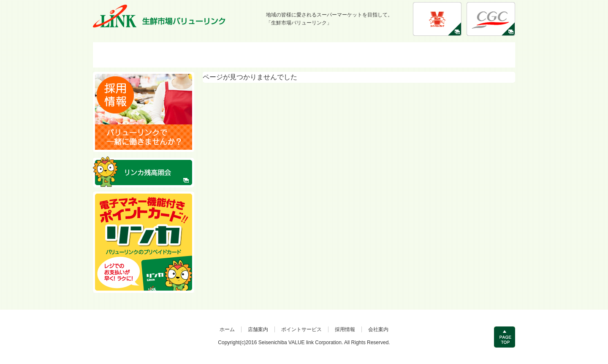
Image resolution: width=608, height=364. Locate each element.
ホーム (227, 329)
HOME (137, 55)
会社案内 (471, 55)
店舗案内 (220, 55)
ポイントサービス (304, 55)
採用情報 (388, 55)
